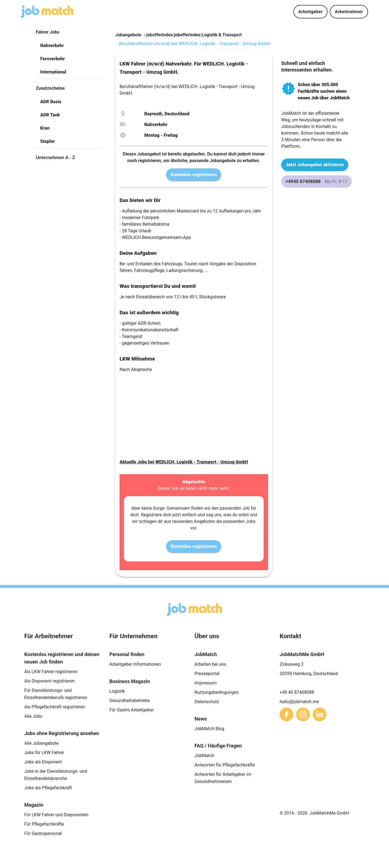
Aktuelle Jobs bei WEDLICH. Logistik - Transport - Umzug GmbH (184, 462)
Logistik (117, 691)
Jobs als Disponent (43, 762)
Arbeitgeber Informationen (135, 664)
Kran (45, 128)
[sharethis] (287, 714)
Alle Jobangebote (41, 743)
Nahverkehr (52, 46)
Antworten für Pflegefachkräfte (225, 765)
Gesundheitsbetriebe (130, 701)
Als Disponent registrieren (49, 681)
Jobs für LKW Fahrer (44, 753)
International (53, 72)
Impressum (206, 683)
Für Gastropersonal (43, 833)
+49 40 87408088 (297, 692)
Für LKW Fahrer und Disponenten (56, 815)
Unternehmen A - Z (55, 158)
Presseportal (207, 674)
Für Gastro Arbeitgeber (132, 710)
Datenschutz (207, 702)
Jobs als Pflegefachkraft (48, 788)
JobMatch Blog (209, 729)
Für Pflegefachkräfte (44, 824)
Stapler (48, 141)
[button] (69, 46)
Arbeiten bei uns (210, 664)
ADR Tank (50, 115)
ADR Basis (51, 102)
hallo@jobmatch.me (299, 702)
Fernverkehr (52, 59)
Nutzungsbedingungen (217, 692)
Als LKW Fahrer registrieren (51, 672)
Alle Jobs (33, 716)
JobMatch (204, 756)
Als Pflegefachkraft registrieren (55, 707)
